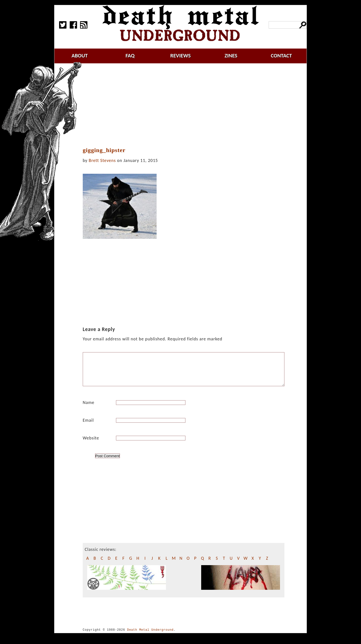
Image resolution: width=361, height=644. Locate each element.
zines (231, 56)
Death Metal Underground (150, 636)
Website (91, 444)
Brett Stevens (102, 160)
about (80, 56)
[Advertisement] (186, 105)
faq (130, 56)
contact (281, 56)
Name (89, 408)
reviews (181, 56)
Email (88, 426)
